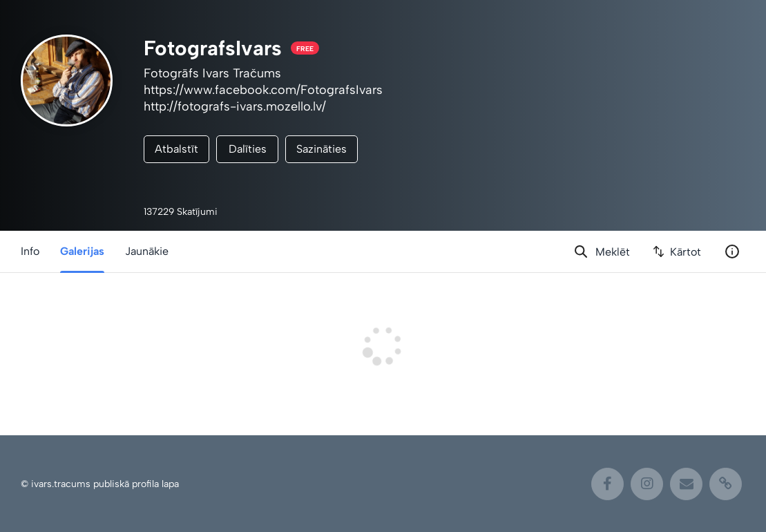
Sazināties (322, 149)
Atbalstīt (176, 149)
